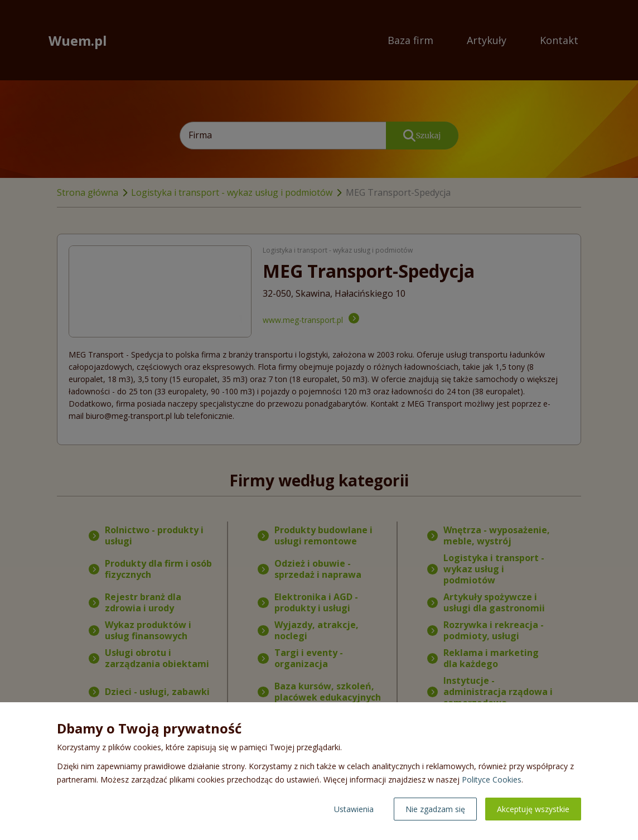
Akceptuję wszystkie (533, 809)
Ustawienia (354, 809)
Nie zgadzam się (435, 809)
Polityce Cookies (492, 779)
